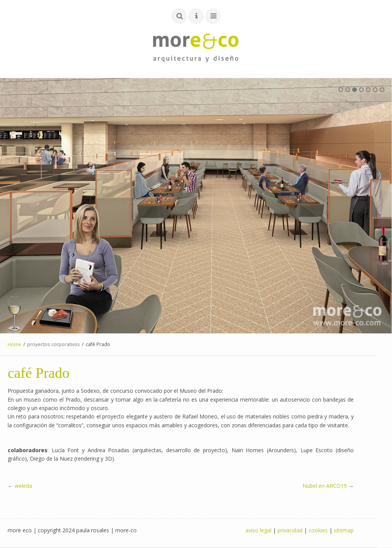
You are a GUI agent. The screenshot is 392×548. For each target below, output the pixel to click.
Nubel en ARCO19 (325, 486)
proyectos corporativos (54, 344)
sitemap (344, 530)
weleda (23, 486)
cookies (318, 530)
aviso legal (258, 530)
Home (15, 344)
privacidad (290, 530)
